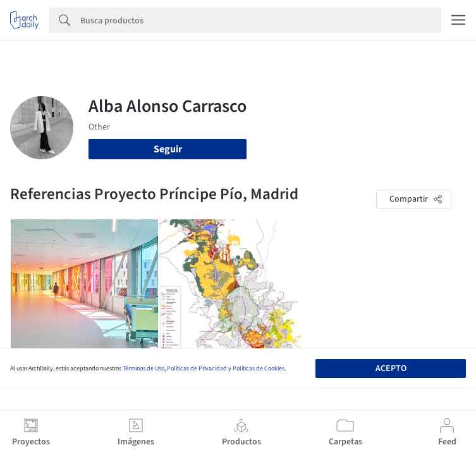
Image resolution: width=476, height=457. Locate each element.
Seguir (168, 149)
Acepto (391, 369)
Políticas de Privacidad (197, 369)
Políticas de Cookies (259, 369)
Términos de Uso (143, 369)
